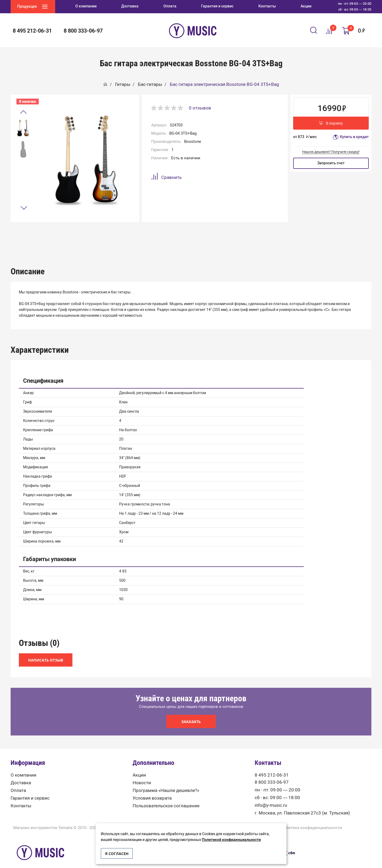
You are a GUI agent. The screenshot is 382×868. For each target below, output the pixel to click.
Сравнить (166, 177)
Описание (118, 235)
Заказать (191, 714)
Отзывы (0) (264, 235)
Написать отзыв (46, 652)
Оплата (18, 783)
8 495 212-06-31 (32, 31)
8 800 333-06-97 (83, 31)
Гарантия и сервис (30, 790)
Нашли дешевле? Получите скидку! (331, 152)
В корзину (331, 124)
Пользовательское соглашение (166, 798)
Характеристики (191, 235)
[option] (23, 128)
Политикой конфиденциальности (231, 840)
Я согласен (117, 854)
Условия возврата (152, 790)
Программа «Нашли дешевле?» (166, 783)
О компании (23, 767)
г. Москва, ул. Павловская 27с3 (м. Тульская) (302, 805)
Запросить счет (331, 163)
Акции (139, 767)
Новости (142, 775)
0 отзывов (200, 108)
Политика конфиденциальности (311, 820)
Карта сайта (191, 820)
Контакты (21, 798)
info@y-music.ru (271, 798)
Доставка (21, 775)
